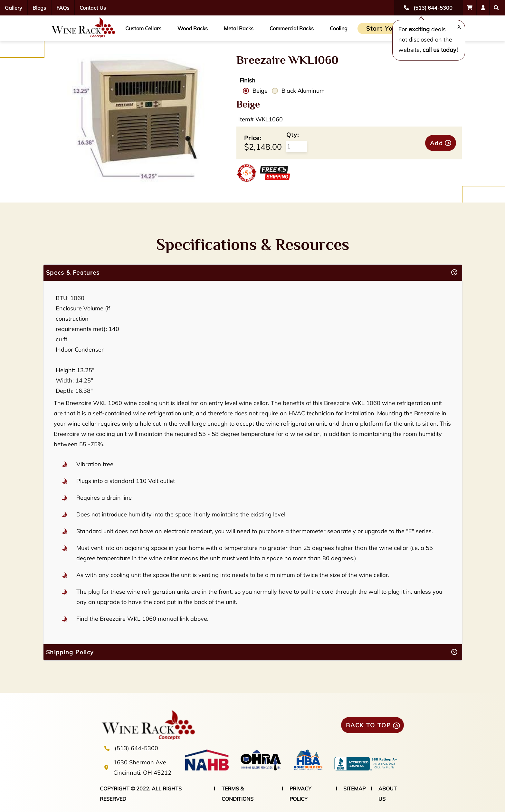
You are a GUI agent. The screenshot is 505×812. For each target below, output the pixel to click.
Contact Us (93, 8)
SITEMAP (354, 788)
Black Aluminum (303, 91)
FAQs (63, 8)
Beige (260, 91)
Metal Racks (239, 28)
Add (437, 143)
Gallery (14, 8)
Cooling (339, 28)
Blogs (39, 8)
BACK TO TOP (368, 725)
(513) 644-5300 (136, 748)
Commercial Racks (292, 28)
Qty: (293, 135)
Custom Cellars (143, 28)
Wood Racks (193, 28)
